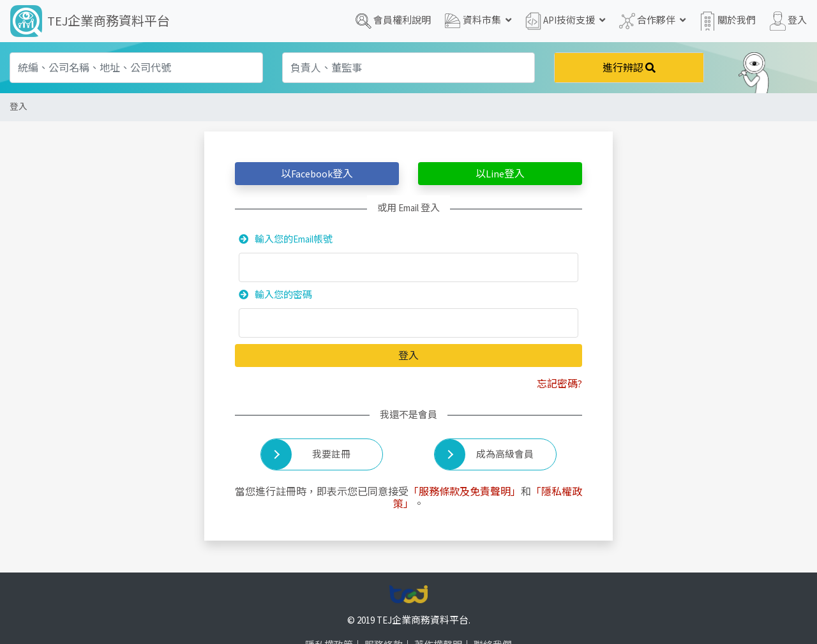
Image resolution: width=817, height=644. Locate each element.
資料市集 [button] (478, 21)
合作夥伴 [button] (652, 21)
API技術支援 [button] (565, 21)
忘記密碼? (559, 384)
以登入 (317, 174)
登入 (19, 107)
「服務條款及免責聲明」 (465, 491)
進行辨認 (629, 68)
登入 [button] (788, 21)
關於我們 (728, 21)
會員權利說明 (393, 21)
